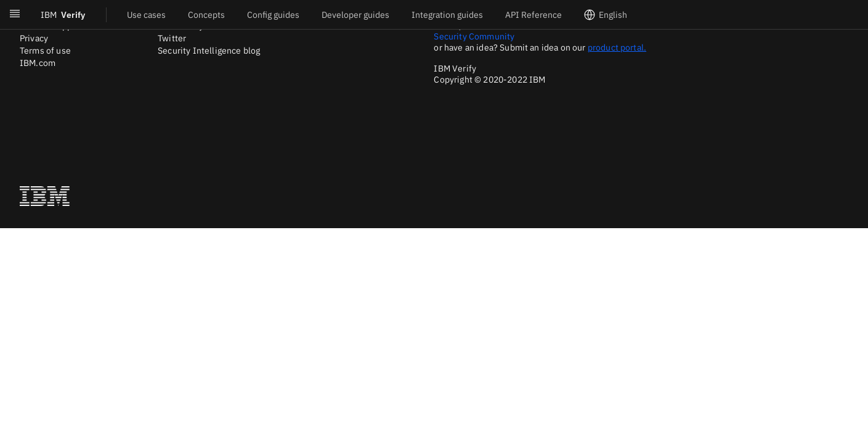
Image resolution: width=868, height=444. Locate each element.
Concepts (206, 15)
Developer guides (355, 15)
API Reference (533, 15)
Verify (63, 15)
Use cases (146, 15)
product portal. (617, 47)
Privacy (34, 38)
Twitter (172, 38)
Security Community (474, 36)
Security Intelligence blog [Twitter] (209, 51)
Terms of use (45, 51)
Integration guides (447, 15)
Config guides (273, 15)
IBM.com (38, 63)
